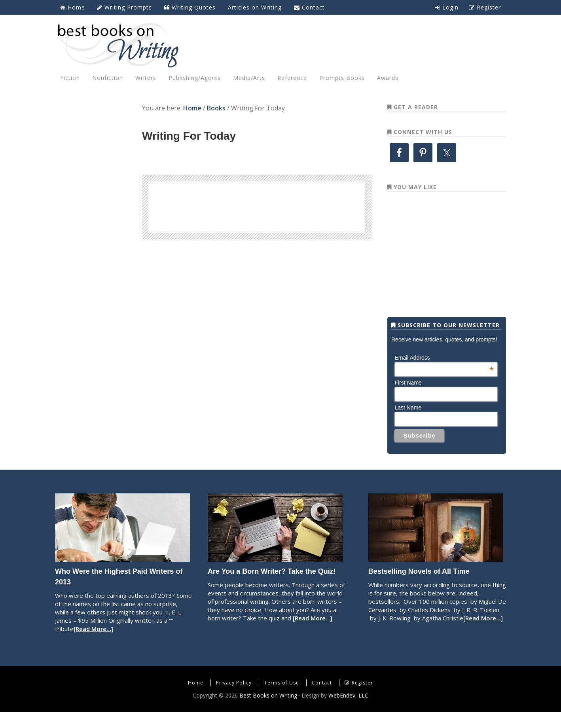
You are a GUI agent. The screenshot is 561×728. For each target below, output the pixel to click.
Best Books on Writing (280, 45)
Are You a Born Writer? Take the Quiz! (272, 587)
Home (196, 699)
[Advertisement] (257, 206)
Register (362, 699)
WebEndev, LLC (348, 711)
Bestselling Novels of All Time (419, 587)
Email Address (444, 373)
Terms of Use (282, 699)
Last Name (408, 423)
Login (447, 7)
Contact (322, 699)
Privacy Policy (234, 699)
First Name (408, 398)
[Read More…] (93, 645)
